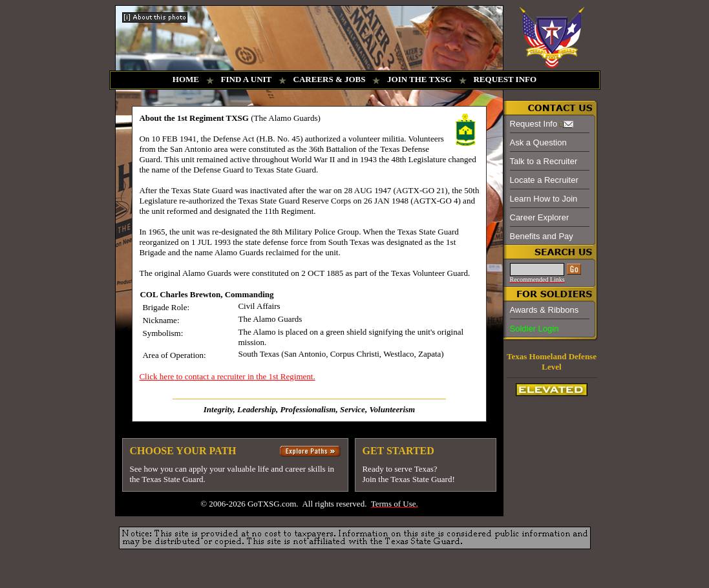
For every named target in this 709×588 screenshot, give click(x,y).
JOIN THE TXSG (419, 79)
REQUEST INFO (505, 79)
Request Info (534, 124)
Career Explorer (540, 217)
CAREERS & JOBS (330, 79)
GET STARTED (398, 451)
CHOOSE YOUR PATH (183, 451)
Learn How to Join (544, 199)
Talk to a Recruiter (544, 161)
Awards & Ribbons (545, 310)
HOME (186, 79)
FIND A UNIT (247, 79)
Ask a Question (538, 142)
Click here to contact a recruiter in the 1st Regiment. (227, 376)
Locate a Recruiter (544, 180)
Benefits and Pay (542, 236)
